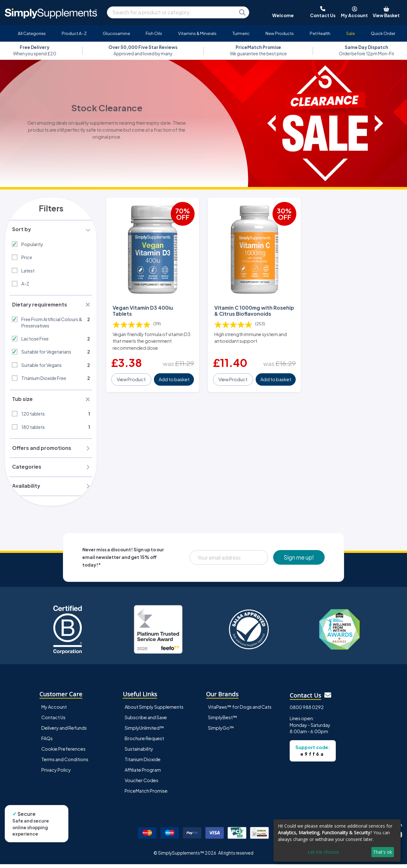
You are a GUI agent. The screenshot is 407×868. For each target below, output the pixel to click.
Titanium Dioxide (143, 763)
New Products (280, 33)
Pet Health (320, 33)
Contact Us (53, 721)
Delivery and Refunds (64, 732)
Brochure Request (144, 742)
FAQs (47, 742)
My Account (54, 711)
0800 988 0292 (307, 711)
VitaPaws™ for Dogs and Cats (240, 711)
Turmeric (241, 33)
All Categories (32, 33)
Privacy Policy (56, 774)
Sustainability (139, 753)
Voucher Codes (141, 784)
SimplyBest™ (223, 721)
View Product (131, 378)
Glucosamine (116, 33)
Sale (351, 33)
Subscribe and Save (146, 721)
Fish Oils (154, 33)
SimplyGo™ (221, 732)
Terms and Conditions (65, 763)
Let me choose (323, 852)
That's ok (383, 852)
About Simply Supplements (154, 711)
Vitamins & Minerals (197, 33)
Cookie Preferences (63, 753)
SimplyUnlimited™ (144, 732)
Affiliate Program (143, 774)
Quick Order (383, 33)
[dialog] (337, 840)
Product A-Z (74, 33)
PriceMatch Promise (146, 795)
